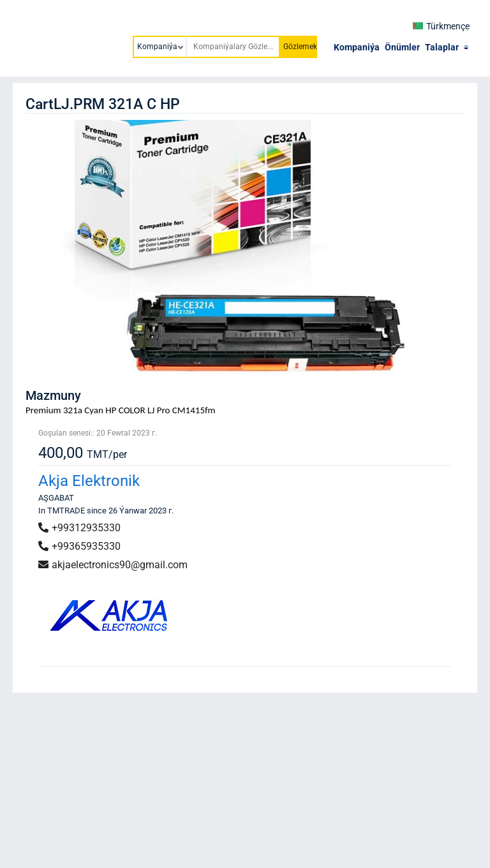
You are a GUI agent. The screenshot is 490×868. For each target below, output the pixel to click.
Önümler (402, 47)
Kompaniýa (357, 47)
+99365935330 (79, 546)
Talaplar (442, 47)
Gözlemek (300, 47)
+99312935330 (79, 528)
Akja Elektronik (89, 481)
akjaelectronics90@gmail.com (113, 565)
